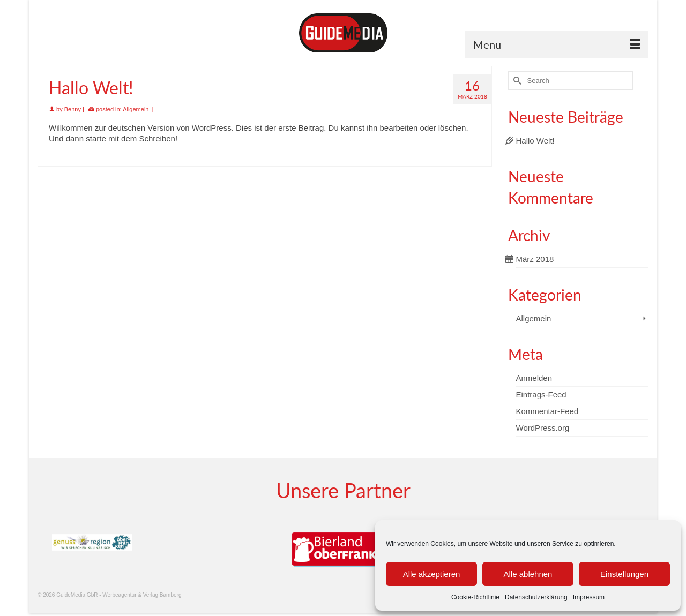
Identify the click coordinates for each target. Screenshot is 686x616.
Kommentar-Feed (547, 411)
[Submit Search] (516, 81)
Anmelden (534, 378)
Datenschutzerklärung (536, 597)
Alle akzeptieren (432, 574)
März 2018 (535, 259)
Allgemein (136, 109)
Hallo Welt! (535, 141)
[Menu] (557, 44)
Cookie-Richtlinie (475, 597)
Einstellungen (624, 574)
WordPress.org (543, 428)
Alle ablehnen (528, 574)
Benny (73, 109)
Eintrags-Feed (541, 395)
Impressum (589, 597)
